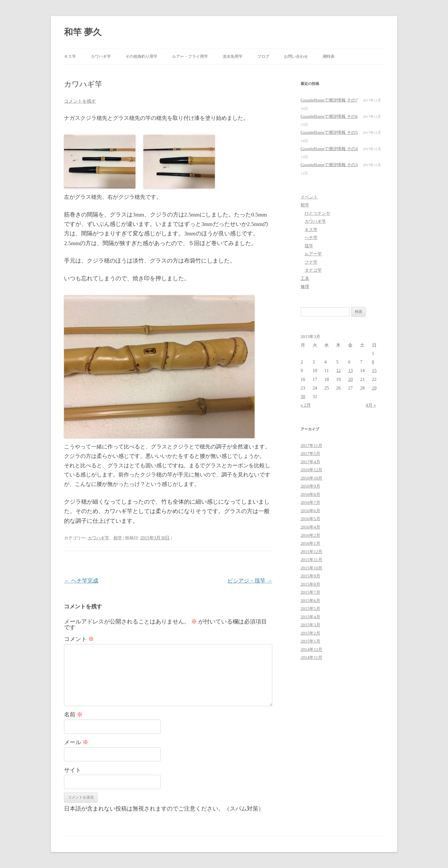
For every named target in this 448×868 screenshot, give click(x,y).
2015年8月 (310, 584)
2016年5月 (310, 519)
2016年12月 (311, 470)
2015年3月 (310, 625)
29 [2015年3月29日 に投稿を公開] (374, 388)
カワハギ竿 (101, 56)
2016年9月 (310, 486)
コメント (79, 639)
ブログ (263, 56)
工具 (305, 278)
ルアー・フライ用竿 (190, 56)
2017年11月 (311, 445)
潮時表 (329, 56)
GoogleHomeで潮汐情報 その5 (329, 132)
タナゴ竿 (313, 270)
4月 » (371, 405)
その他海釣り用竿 (141, 56)
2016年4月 (310, 527)
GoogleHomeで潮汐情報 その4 (329, 149)
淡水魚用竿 (233, 56)
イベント (309, 197)
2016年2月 (310, 535)
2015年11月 (311, 560)
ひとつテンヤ (317, 213)
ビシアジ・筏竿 (250, 581)
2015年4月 (310, 617)
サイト (73, 770)
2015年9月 (310, 576)
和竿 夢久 (83, 32)
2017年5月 (310, 453)
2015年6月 (310, 600)
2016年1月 (310, 543)
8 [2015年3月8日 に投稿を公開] (373, 362)
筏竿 (309, 246)
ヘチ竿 (311, 238)
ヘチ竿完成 (81, 581)
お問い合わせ (296, 56)
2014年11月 (311, 657)
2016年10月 (311, 478)
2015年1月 (310, 641)
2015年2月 (310, 633)
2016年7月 (310, 502)
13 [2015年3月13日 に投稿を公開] (350, 371)
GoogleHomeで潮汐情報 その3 (329, 165)
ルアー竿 (313, 254)
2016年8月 (310, 494)
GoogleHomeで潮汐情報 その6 (329, 116)
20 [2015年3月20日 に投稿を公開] (350, 379)
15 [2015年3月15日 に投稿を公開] (374, 371)
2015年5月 (310, 608)
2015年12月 (311, 552)
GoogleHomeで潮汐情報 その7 (329, 100)
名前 (73, 714)
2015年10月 (311, 568)
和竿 (118, 538)
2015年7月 (310, 592)
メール (76, 742)
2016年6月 (310, 511)
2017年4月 (310, 462)
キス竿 (70, 56)
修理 (305, 286)
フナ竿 (311, 262)
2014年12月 (311, 649)
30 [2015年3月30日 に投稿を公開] (303, 397)
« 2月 (306, 405)
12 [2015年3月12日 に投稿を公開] (338, 371)
